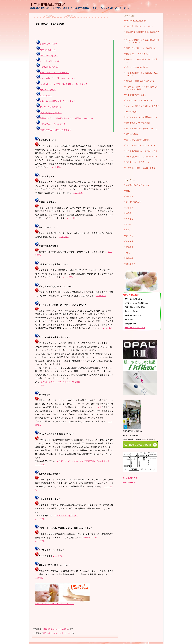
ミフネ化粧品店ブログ (47, 5)
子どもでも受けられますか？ (51, 124)
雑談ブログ (131, 264)
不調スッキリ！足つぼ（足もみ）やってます (55, 604)
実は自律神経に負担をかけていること (142, 128)
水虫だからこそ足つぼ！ (67, 516)
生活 (128, 230)
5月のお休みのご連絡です (137, 21)
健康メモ (130, 196)
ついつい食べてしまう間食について (141, 100)
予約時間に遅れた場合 (48, 67)
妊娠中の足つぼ (91, 538)
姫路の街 (130, 258)
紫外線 (129, 225)
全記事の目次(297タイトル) (137, 185)
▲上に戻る (56, 167)
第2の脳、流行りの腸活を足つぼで (140, 81)
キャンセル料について (48, 61)
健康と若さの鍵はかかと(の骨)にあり (141, 48)
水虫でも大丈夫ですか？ (49, 113)
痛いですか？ (44, 95)
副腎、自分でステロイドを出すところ (56, 633)
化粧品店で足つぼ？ (47, 44)
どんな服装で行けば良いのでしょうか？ (56, 78)
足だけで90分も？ (46, 90)
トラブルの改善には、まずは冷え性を (142, 151)
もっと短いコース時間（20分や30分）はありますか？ (62, 84)
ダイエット (131, 236)
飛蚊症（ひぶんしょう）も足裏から (55, 629)
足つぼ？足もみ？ (46, 50)
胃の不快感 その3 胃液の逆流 (138, 123)
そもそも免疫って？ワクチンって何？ (142, 157)
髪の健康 (130, 247)
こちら (99, 407)
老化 (128, 253)
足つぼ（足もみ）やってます (135, 328)
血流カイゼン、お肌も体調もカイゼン (142, 117)
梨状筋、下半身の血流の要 (137, 67)
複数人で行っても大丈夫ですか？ (53, 73)
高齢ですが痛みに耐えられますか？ (54, 130)
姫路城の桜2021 (133, 134)
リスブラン (131, 219)
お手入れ (130, 213)
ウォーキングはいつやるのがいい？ (141, 145)
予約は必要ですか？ (47, 56)
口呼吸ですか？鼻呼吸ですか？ (139, 162)
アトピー (130, 208)
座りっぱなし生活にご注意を (138, 140)
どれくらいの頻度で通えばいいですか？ (56, 101)
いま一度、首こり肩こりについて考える (143, 106)
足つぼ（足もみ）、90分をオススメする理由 (61, 382)
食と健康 (130, 241)
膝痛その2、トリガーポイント (138, 54)
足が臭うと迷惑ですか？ (49, 107)
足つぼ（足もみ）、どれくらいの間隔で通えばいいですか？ (83, 461)
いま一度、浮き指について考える (140, 26)
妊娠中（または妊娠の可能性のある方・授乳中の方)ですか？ (65, 118)
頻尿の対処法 (132, 112)
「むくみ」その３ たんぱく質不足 (141, 168)
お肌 (128, 191)
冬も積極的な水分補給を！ (137, 95)
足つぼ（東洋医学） (134, 202)
